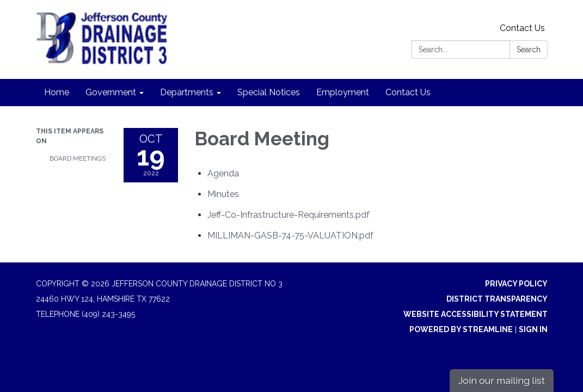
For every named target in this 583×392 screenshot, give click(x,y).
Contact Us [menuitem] (408, 92)
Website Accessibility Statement (475, 314)
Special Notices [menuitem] (269, 92)
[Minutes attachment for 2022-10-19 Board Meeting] (223, 194)
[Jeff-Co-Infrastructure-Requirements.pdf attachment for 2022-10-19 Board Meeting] (289, 215)
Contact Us (522, 28)
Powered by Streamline (461, 329)
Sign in (533, 329)
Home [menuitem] (57, 92)
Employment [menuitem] (343, 92)
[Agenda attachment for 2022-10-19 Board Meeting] (223, 173)
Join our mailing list (502, 380)
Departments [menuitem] (187, 92)
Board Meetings (78, 158)
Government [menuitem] (111, 92)
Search (529, 50)
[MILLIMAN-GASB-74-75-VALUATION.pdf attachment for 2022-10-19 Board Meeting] (290, 235)
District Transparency (497, 299)
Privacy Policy (516, 284)
